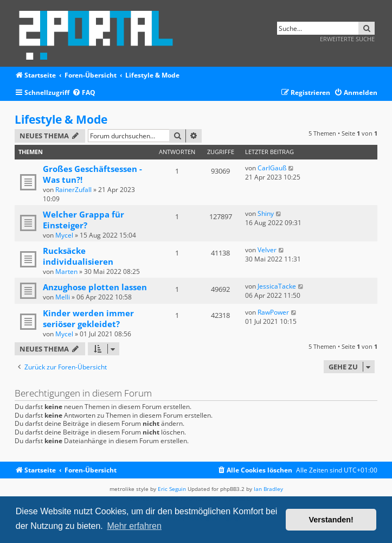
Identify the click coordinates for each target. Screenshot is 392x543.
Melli (63, 297)
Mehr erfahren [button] (134, 526)
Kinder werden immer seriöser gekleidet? (88, 318)
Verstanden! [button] (331, 520)
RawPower (273, 312)
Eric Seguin (172, 489)
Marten (66, 271)
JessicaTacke (277, 286)
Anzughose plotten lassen (95, 287)
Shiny (266, 213)
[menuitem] (84, 93)
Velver (267, 250)
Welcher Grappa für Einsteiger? (83, 220)
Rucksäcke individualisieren (78, 256)
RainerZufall (73, 190)
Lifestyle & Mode (61, 119)
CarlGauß (272, 168)
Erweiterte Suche (347, 39)
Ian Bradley (268, 489)
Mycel (64, 235)
